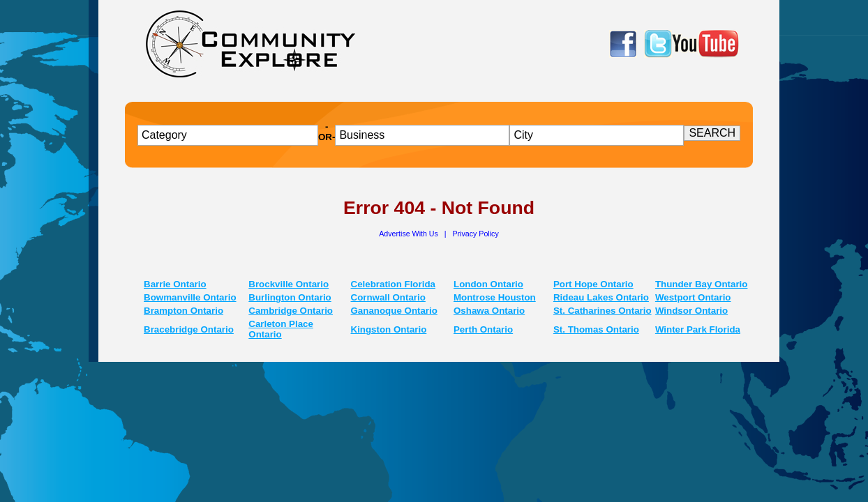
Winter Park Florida (698, 329)
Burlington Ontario (290, 297)
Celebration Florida (393, 284)
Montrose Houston (495, 297)
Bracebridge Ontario (189, 329)
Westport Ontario (693, 297)
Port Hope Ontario (593, 284)
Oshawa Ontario (489, 311)
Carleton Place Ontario (281, 329)
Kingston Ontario (389, 329)
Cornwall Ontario (388, 297)
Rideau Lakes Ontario (601, 297)
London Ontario (488, 284)
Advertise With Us (410, 234)
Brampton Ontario (184, 311)
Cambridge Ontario (291, 311)
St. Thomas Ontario (596, 329)
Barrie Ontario (175, 284)
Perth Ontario (483, 329)
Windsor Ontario (691, 311)
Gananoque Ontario (394, 311)
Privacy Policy (475, 234)
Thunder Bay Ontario (702, 284)
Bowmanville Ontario (190, 297)
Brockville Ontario (289, 284)
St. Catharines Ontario (603, 311)
